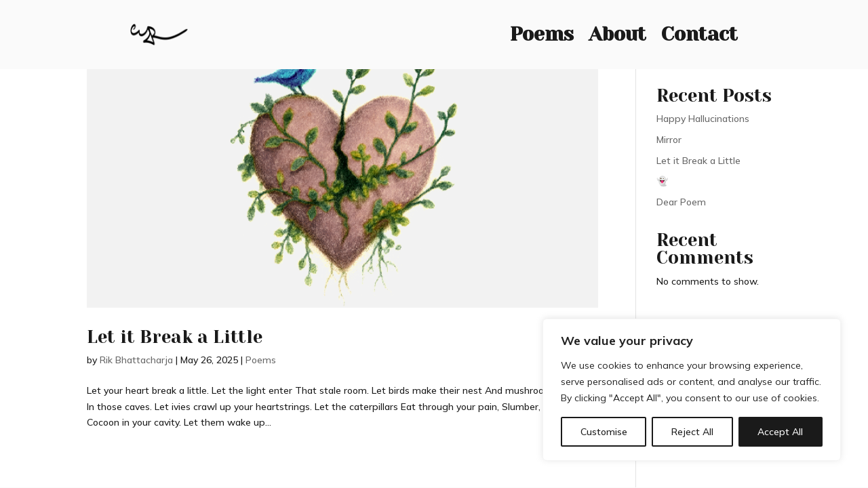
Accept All (780, 432)
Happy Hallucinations (703, 119)
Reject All (692, 432)
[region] (692, 390)
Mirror (669, 140)
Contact (699, 32)
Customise (604, 432)
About (617, 32)
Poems (542, 32)
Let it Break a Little (175, 337)
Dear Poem (681, 202)
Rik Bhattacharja (136, 360)
